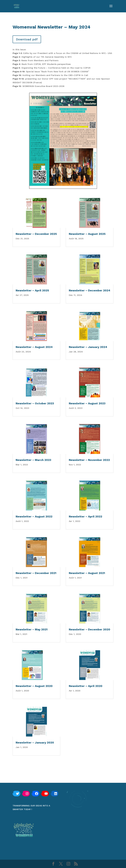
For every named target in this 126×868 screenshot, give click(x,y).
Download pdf (27, 39)
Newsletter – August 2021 (87, 573)
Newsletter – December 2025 (36, 234)
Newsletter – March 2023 (33, 460)
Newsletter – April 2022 (86, 516)
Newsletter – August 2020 (34, 686)
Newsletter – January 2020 (35, 742)
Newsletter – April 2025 (32, 290)
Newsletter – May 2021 (32, 629)
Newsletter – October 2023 (35, 403)
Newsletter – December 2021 (36, 573)
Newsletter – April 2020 (86, 686)
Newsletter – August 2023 (87, 403)
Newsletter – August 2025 (87, 234)
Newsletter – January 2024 (88, 347)
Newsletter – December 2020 (90, 629)
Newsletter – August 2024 (34, 347)
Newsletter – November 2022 (89, 460)
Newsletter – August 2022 (34, 516)
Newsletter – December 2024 (90, 290)
